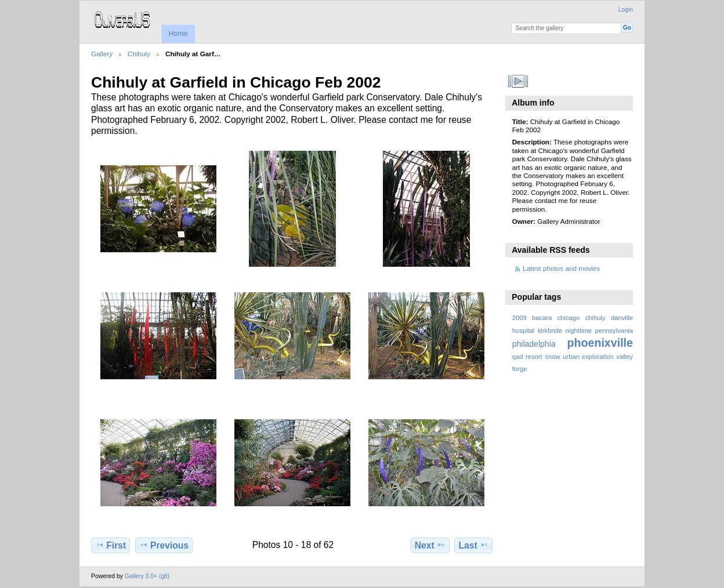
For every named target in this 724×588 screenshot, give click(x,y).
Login (626, 10)
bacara (542, 318)
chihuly (596, 318)
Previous (164, 545)
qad (518, 357)
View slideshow (518, 81)
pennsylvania (614, 331)
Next (430, 545)
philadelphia (534, 344)
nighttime (579, 331)
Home (178, 34)
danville (622, 318)
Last (474, 545)
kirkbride (550, 331)
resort (534, 357)
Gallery (102, 54)
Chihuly (139, 54)
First (111, 545)
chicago (569, 318)
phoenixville (600, 343)
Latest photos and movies (561, 268)
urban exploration (588, 357)
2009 (520, 318)
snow (552, 357)
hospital (524, 331)
